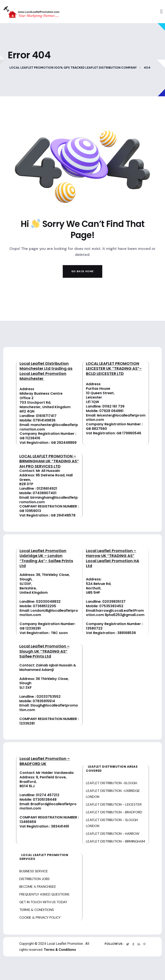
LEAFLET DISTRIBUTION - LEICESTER (114, 804)
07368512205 (44, 606)
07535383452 (111, 606)
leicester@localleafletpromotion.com (116, 418)
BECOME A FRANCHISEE (38, 887)
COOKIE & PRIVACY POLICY (40, 917)
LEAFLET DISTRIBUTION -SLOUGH (112, 783)
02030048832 (48, 602)
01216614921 (47, 488)
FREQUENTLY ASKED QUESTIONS (44, 894)
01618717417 (46, 416)
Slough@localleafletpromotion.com (49, 708)
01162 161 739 (113, 406)
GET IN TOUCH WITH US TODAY (43, 902)
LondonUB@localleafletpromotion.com (49, 613)
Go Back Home (82, 271)
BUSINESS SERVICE (34, 871)
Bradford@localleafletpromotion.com (48, 806)
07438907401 (45, 493)
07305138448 (45, 800)
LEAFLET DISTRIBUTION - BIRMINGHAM (115, 841)
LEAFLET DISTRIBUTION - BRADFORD (114, 812)
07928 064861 (111, 411)
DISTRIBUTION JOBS (34, 879)
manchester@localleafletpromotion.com (49, 427)
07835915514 (44, 701)
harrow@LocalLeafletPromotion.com (115, 613)
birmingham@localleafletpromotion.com (49, 500)
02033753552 (49, 697)
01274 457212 (48, 795)
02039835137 (114, 602)
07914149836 (44, 420)
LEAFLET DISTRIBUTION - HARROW (113, 834)
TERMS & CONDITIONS (37, 910)
